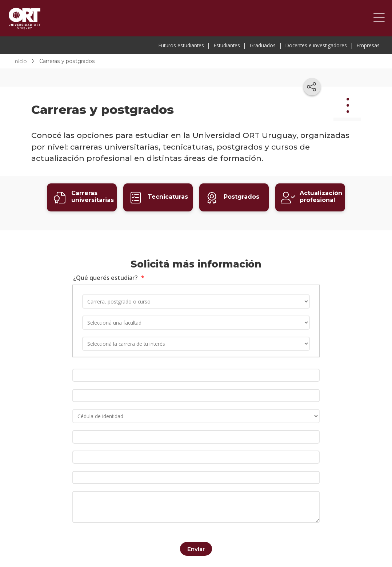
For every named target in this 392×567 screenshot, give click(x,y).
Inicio (20, 61)
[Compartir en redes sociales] (312, 87)
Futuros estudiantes (181, 45)
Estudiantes (227, 45)
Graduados (263, 45)
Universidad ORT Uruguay (25, 18)
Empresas (368, 45)
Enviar (196, 544)
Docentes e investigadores (316, 45)
